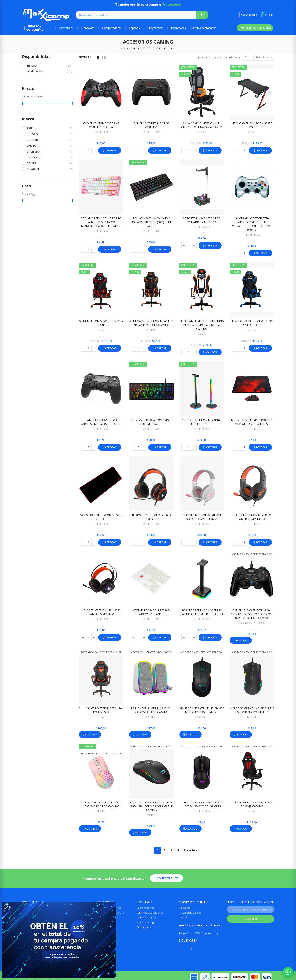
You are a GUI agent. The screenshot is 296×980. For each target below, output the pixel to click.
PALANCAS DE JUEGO (252, 623)
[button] (255, 28)
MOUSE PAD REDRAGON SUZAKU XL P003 (101, 517)
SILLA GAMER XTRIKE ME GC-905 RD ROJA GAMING (252, 804)
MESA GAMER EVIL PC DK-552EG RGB (252, 125)
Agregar (110, 150)
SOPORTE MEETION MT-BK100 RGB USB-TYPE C (202, 422)
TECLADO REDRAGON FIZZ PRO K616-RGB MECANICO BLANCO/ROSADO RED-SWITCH (101, 222)
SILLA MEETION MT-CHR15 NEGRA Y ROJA (101, 323)
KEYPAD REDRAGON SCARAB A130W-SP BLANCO (151, 612)
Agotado (241, 640)
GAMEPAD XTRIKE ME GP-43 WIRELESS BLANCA (101, 125)
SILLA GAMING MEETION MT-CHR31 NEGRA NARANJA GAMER (202, 125)
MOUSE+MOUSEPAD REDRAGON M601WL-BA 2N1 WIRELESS (252, 422)
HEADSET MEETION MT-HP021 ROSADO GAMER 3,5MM (202, 517)
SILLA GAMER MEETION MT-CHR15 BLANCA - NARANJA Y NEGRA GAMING (202, 325)
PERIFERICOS (101, 132)
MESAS (252, 132)
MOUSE (202, 717)
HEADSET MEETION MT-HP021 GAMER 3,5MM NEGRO (252, 517)
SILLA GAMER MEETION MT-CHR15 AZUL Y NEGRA (252, 323)
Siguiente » (190, 850)
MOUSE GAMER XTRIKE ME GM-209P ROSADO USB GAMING (101, 804)
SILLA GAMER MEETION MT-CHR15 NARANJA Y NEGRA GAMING (151, 323)
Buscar (202, 15)
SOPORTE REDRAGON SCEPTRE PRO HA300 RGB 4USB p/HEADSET (202, 612)
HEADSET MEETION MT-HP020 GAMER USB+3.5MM (101, 612)
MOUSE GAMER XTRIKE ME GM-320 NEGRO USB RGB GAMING (202, 710)
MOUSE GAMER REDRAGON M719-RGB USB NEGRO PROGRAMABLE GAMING (151, 806)
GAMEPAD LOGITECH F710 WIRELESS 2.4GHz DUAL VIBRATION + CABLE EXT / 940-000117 (252, 224)
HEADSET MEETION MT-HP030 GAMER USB (151, 517)
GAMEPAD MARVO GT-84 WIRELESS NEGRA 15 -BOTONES (101, 422)
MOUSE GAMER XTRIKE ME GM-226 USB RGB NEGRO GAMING (252, 710)
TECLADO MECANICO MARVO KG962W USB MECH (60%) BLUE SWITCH (151, 222)
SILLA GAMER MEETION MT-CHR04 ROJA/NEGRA (101, 710)
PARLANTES (151, 717)
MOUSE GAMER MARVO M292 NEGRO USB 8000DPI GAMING (202, 804)
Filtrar (84, 57)
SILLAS (202, 132)
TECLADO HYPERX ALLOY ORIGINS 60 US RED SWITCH (151, 422)
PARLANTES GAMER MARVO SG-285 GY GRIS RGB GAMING (151, 710)
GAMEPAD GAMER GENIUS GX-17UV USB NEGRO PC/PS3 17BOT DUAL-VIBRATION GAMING (252, 614)
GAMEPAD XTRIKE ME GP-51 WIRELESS (151, 125)
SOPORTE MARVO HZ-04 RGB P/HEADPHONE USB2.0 (202, 220)
